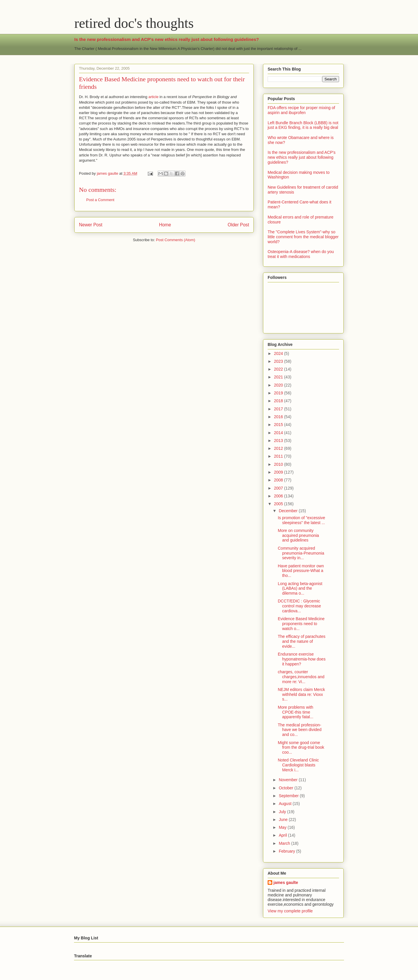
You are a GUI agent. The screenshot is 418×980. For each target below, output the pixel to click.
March (285, 843)
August (285, 804)
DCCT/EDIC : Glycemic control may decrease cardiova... (299, 606)
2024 (279, 353)
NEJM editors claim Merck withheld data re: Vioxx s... (301, 694)
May (283, 827)
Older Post (238, 225)
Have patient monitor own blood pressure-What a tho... (301, 571)
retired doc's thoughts (134, 23)
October (287, 788)
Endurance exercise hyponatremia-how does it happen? (302, 659)
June (284, 820)
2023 (279, 361)
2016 (279, 417)
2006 (279, 496)
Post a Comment (100, 200)
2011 (279, 456)
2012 (279, 448)
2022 (279, 369)
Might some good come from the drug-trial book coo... (301, 748)
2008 (279, 480)
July (283, 812)
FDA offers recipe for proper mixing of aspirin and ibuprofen (301, 110)
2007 (279, 488)
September (289, 796)
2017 (279, 409)
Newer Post (91, 225)
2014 (279, 433)
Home (165, 225)
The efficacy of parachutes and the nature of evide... (302, 641)
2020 (279, 385)
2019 (279, 393)
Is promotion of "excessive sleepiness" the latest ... (301, 520)
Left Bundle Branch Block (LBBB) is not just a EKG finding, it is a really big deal (303, 125)
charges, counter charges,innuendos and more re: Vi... (301, 677)
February (287, 851)
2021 (279, 377)
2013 (279, 441)
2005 (279, 504)
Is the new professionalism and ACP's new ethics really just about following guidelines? (167, 39)
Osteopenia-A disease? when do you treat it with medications (301, 254)
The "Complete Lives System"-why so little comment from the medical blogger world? (303, 237)
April (283, 835)
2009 (279, 472)
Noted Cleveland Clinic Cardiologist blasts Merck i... (298, 765)
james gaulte (286, 882)
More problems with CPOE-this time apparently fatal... (296, 712)
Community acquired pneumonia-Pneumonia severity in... (301, 553)
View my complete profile (290, 911)
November (289, 780)
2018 (279, 401)
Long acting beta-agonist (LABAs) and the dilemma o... (300, 589)
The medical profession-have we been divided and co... (300, 730)
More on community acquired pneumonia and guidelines (298, 535)
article (153, 97)
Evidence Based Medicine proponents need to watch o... (301, 624)
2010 (279, 464)
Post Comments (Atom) (175, 240)
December (289, 511)
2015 (279, 425)
